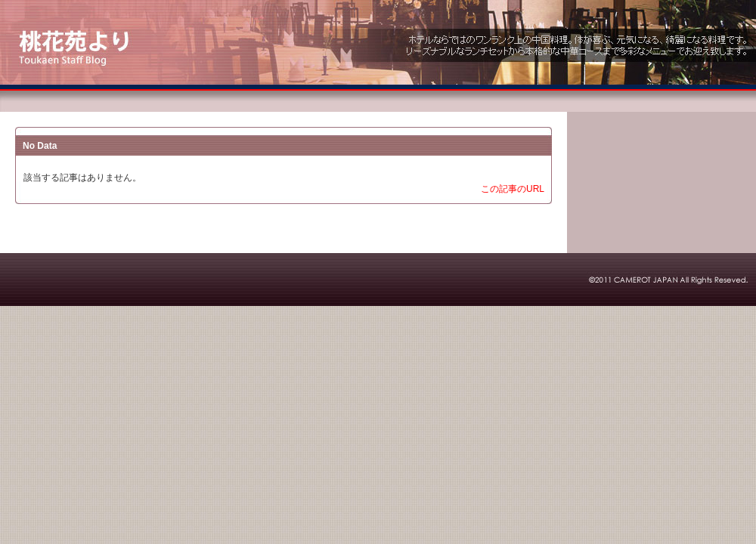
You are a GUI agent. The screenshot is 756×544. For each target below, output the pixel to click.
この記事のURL (513, 189)
